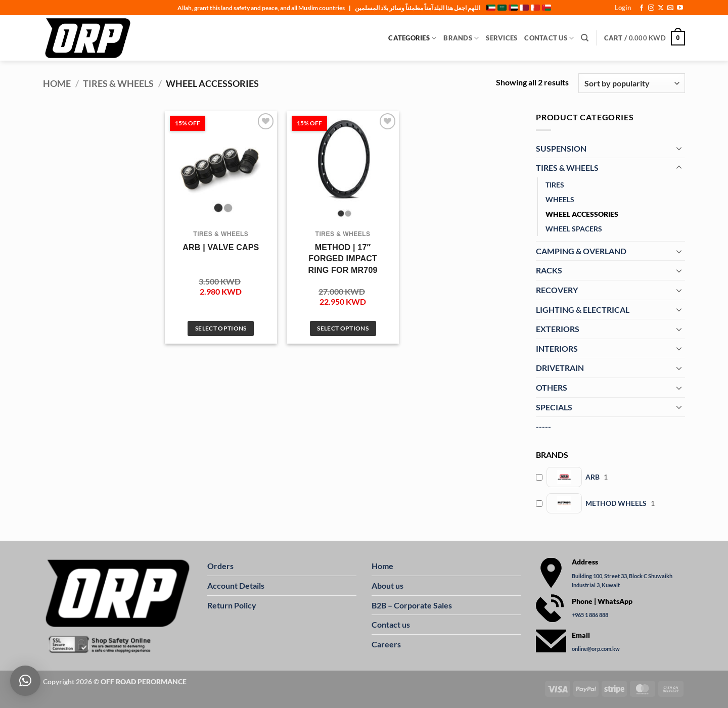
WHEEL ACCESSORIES (582, 214)
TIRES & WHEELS (118, 83)
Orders (220, 566)
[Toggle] (679, 148)
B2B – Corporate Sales (412, 605)
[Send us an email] (670, 8)
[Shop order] (632, 83)
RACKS (549, 270)
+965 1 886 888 (590, 615)
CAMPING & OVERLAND (581, 251)
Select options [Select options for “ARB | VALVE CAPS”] (221, 328)
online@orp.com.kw (596, 649)
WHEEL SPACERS (574, 229)
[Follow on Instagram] (651, 8)
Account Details (236, 585)
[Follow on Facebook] (642, 8)
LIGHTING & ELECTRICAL (583, 310)
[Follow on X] (661, 8)
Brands (461, 38)
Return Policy (232, 605)
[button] (623, 8)
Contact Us (549, 38)
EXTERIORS (558, 329)
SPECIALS (554, 407)
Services (502, 38)
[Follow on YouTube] (680, 8)
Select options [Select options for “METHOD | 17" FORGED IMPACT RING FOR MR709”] (343, 328)
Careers (386, 644)
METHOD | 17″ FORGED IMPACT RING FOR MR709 (343, 259)
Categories (412, 38)
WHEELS (560, 199)
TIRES (555, 185)
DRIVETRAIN (560, 368)
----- (543, 426)
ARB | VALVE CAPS (221, 247)
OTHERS (552, 387)
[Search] (585, 38)
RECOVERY (557, 290)
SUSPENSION (561, 148)
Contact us (391, 624)
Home (57, 83)
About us (388, 585)
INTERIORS (557, 348)
